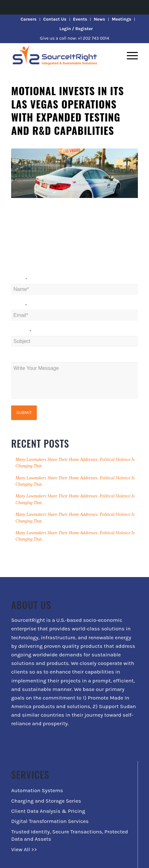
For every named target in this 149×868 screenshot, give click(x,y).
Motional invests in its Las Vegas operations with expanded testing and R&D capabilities (68, 110)
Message (21, 358)
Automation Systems (37, 790)
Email (19, 306)
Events (80, 19)
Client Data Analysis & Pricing (48, 811)
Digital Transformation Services (50, 821)
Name (19, 280)
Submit (24, 413)
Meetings (122, 19)
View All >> (24, 849)
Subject (21, 332)
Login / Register (76, 29)
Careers (29, 19)
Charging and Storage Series (46, 801)
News (99, 19)
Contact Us (55, 19)
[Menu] (129, 56)
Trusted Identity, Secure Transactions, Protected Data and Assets (70, 835)
